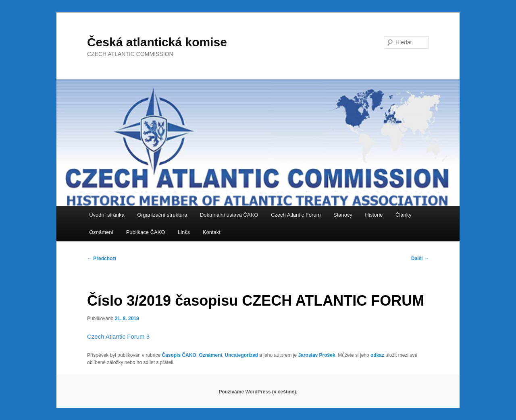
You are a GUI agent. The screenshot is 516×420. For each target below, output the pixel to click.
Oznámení (101, 232)
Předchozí (102, 259)
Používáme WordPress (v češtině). (258, 392)
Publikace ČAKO (146, 232)
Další (420, 259)
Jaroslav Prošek (317, 355)
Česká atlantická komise (157, 42)
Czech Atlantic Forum (296, 215)
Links (184, 232)
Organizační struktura (162, 215)
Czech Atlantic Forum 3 (118, 336)
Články (404, 215)
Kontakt (212, 232)
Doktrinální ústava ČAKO (229, 215)
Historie (374, 215)
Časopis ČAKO (179, 355)
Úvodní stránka (107, 215)
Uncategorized (241, 355)
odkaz (377, 355)
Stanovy (343, 215)
